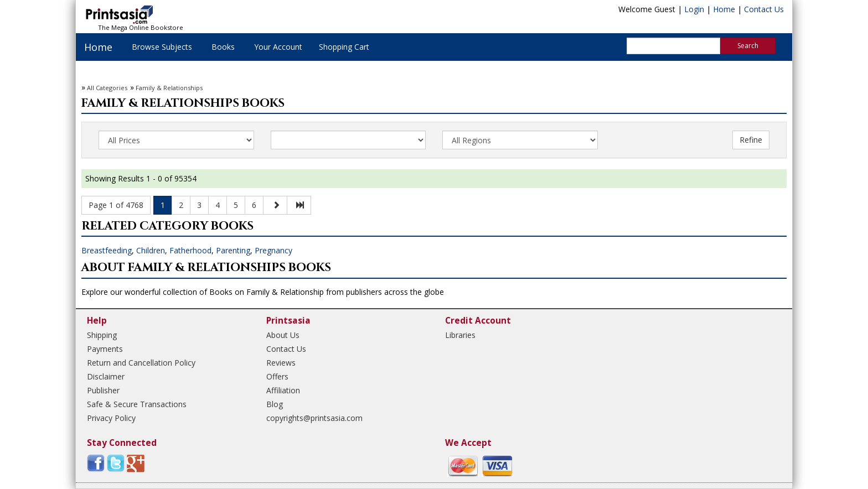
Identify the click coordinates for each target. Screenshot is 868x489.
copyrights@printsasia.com (314, 418)
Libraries (460, 335)
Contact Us (764, 9)
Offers (277, 376)
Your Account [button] (278, 47)
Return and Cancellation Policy (141, 363)
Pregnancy (273, 250)
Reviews (281, 363)
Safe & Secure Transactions (137, 404)
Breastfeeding (107, 250)
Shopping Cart (344, 47)
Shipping (102, 335)
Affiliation (283, 390)
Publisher (103, 390)
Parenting (233, 250)
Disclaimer (106, 376)
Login (694, 9)
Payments (105, 349)
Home (724, 9)
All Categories (107, 88)
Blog (275, 404)
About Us (283, 335)
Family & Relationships (169, 88)
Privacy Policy (111, 418)
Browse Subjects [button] (162, 47)
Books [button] (223, 47)
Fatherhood (190, 250)
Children (151, 250)
